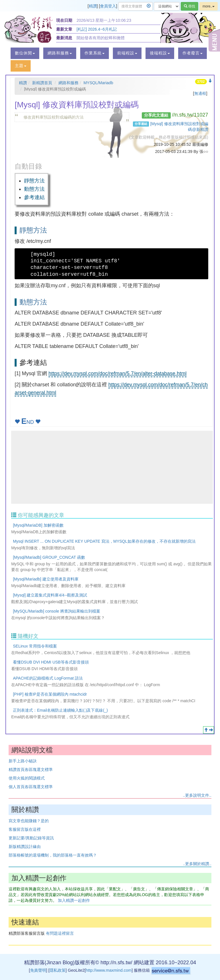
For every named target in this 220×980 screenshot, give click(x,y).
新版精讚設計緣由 (25, 847)
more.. (209, 6)
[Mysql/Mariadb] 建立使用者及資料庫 (46, 579)
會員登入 (108, 6)
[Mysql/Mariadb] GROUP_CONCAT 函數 (49, 557)
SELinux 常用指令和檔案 (35, 646)
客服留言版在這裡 (25, 829)
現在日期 (64, 20)
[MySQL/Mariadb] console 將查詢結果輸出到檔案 (57, 611)
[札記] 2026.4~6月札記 (97, 29)
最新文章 (64, 29)
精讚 (93, 6)
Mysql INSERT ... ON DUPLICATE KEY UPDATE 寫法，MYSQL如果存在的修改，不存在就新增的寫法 (104, 541)
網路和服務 (68, 83)
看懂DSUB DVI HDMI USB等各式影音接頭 (51, 662)
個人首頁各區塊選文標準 (31, 787)
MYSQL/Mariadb (98, 83)
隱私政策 (58, 970)
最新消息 (64, 38)
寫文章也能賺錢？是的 (29, 821)
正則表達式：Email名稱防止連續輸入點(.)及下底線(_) (60, 710)
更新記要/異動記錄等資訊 (31, 838)
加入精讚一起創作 (74, 900)
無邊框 (200, 93)
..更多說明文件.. (197, 795)
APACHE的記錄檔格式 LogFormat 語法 (48, 678)
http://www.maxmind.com (109, 970)
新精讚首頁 (42, 83)
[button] (25, 53)
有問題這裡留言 (60, 933)
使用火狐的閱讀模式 (27, 778)
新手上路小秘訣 (23, 761)
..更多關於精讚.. (197, 864)
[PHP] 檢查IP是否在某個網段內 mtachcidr (50, 694)
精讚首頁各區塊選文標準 (31, 770)
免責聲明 (38, 970)
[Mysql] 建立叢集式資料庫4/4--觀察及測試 (50, 595)
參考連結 (34, 197)
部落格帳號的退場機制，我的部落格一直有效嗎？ (53, 855)
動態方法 (34, 189)
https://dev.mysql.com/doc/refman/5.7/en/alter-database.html (117, 373)
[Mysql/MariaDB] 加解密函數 (38, 525)
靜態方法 (34, 181)
